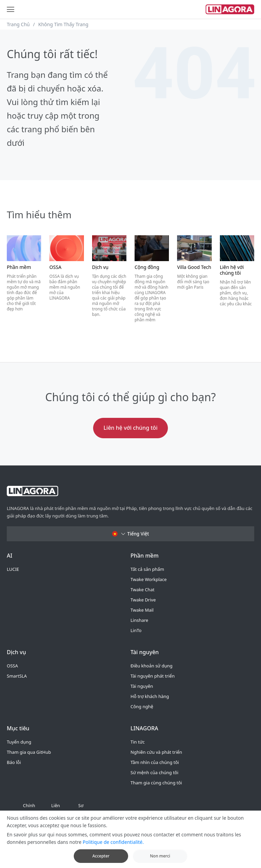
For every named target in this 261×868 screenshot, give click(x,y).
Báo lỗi (14, 762)
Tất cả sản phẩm (147, 569)
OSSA (12, 666)
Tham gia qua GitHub (29, 752)
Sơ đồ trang (81, 814)
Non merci (160, 860)
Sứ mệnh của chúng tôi (154, 772)
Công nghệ (142, 707)
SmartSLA (17, 676)
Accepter (101, 860)
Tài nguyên (142, 686)
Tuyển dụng (19, 742)
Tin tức (138, 742)
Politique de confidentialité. (113, 846)
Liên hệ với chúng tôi (131, 428)
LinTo (136, 630)
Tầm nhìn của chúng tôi (155, 762)
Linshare (139, 620)
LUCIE (13, 569)
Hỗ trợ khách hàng (150, 696)
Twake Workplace (149, 579)
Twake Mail (142, 610)
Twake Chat (142, 590)
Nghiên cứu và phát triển (156, 752)
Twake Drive (143, 600)
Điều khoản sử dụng (152, 666)
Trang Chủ (18, 24)
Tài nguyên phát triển (153, 676)
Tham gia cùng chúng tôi (156, 783)
